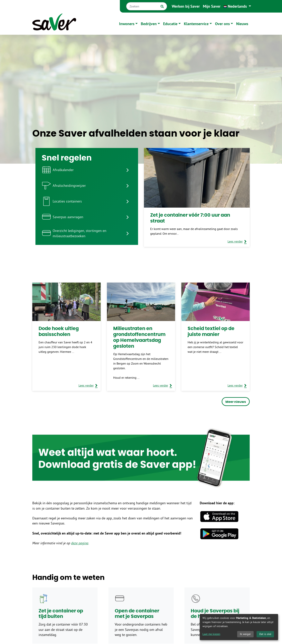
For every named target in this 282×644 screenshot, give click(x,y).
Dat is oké (265, 634)
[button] (237, 6)
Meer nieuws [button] (236, 402)
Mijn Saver (212, 6)
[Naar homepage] (54, 24)
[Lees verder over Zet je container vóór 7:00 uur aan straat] (237, 241)
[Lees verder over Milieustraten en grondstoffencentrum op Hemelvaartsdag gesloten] (162, 385)
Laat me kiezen (211, 634)
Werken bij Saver (186, 6)
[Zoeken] (142, 6)
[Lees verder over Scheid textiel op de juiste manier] (237, 385)
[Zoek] (162, 6)
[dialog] (239, 627)
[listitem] (87, 170)
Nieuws (242, 24)
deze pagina (80, 543)
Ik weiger (245, 634)
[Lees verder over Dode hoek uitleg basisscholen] (88, 385)
